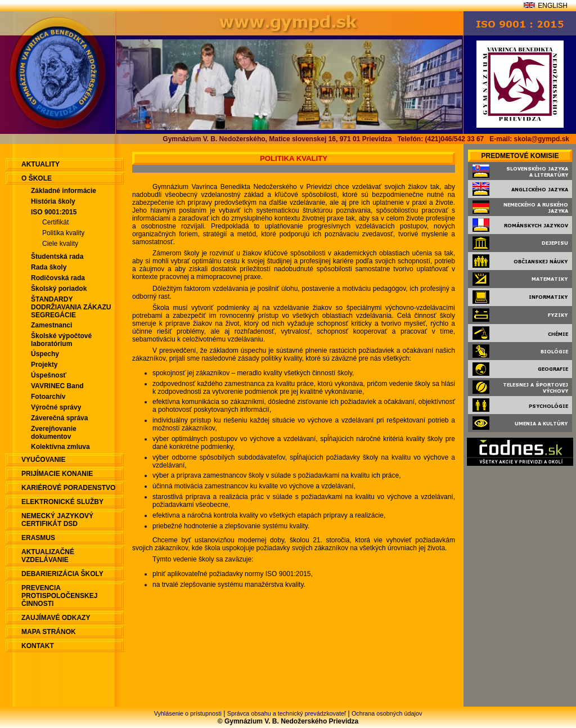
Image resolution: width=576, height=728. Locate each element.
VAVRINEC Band (57, 386)
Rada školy (49, 267)
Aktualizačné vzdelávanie (48, 556)
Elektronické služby (62, 502)
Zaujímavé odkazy (56, 618)
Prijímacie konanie (57, 474)
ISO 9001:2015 (54, 212)
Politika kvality (63, 233)
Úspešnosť (49, 375)
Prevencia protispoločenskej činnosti (59, 596)
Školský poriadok (59, 289)
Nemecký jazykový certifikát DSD (57, 520)
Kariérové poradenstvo (68, 488)
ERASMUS (38, 538)
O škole (37, 178)
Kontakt (38, 646)
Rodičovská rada (58, 278)
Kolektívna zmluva (60, 447)
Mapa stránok (49, 632)
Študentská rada (57, 257)
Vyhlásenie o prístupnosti (188, 713)
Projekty (44, 365)
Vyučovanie (43, 460)
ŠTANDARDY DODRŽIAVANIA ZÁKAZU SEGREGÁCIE (71, 307)
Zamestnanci (51, 325)
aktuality (40, 164)
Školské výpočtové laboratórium (61, 340)
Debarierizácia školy (62, 574)
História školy (53, 201)
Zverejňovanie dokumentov (54, 433)
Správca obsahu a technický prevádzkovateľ (287, 713)
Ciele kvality (60, 244)
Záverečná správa (59, 418)
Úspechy (45, 354)
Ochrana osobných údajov (387, 713)
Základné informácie (64, 191)
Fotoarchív (48, 397)
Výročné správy (56, 407)
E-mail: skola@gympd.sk (529, 139)
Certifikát (55, 222)
